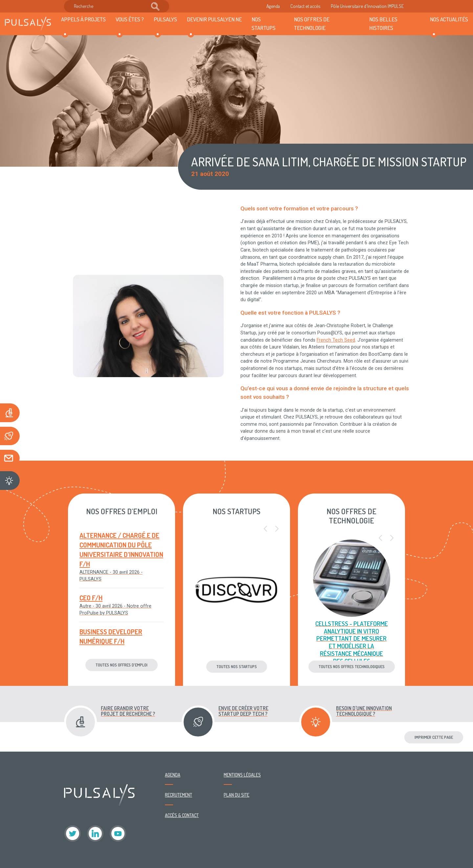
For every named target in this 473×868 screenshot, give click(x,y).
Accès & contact (182, 815)
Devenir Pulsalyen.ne (214, 19)
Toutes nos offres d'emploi (122, 665)
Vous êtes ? (130, 19)
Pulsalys (165, 19)
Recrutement (179, 795)
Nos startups (264, 23)
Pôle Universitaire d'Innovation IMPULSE (367, 6)
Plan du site (236, 795)
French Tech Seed (336, 340)
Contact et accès (305, 6)
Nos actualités (449, 19)
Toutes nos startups (237, 666)
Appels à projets (83, 19)
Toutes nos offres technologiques (352, 666)
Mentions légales (242, 775)
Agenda (273, 6)
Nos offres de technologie (312, 23)
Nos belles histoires (383, 23)
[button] (265, 529)
